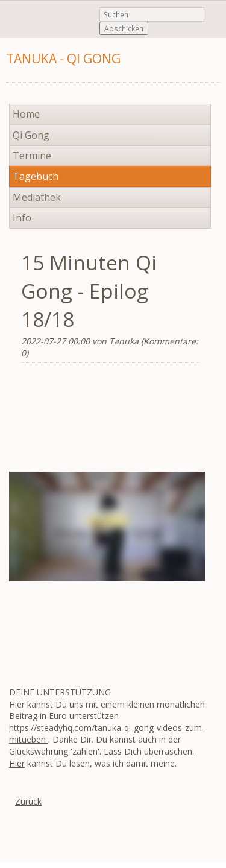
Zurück (28, 801)
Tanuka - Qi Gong (63, 59)
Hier (17, 763)
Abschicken (124, 28)
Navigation (209, 66)
